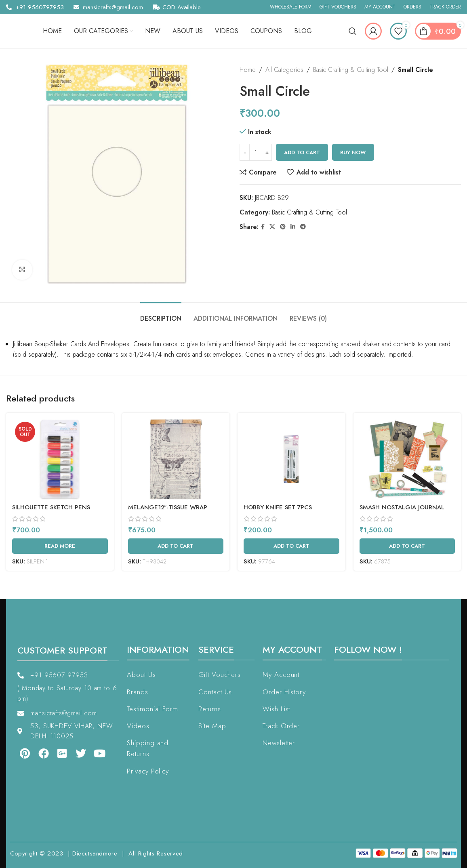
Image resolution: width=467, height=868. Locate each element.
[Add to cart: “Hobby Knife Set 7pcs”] (291, 546)
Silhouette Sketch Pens (51, 507)
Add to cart (302, 152)
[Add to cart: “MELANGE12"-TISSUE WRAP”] (176, 546)
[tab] (161, 314)
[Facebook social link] (263, 227)
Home (248, 70)
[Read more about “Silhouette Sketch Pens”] (60, 546)
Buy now (353, 152)
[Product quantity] (256, 152)
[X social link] (272, 227)
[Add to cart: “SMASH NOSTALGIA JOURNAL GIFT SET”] (407, 546)
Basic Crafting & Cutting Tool (351, 70)
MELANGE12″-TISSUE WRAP (168, 507)
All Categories (284, 70)
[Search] (353, 31)
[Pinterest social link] (283, 227)
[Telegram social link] (303, 227)
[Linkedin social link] (293, 227)
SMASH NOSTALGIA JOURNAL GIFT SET (402, 512)
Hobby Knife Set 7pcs (278, 507)
